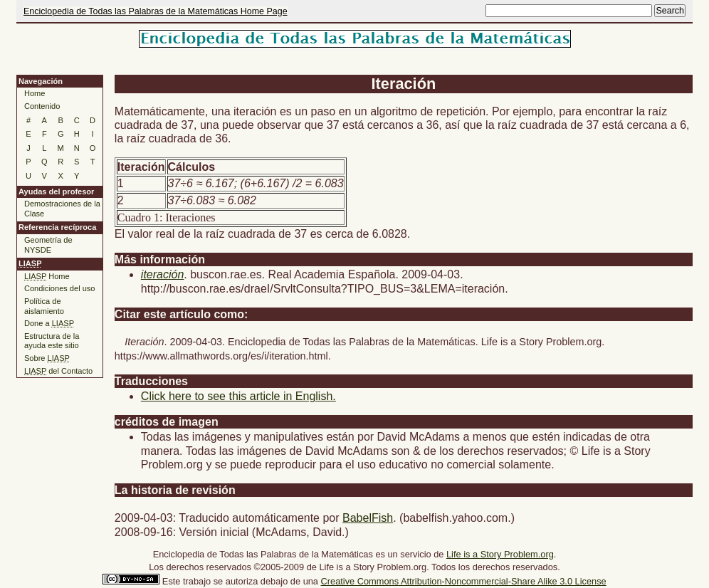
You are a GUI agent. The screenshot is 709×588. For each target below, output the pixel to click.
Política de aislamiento (44, 306)
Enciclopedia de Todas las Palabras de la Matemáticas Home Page (156, 11)
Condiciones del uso (60, 288)
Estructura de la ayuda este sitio (52, 341)
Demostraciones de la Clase (62, 209)
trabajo (197, 581)
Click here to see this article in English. (238, 396)
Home (35, 93)
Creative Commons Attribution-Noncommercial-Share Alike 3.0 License (464, 581)
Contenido (42, 106)
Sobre (47, 358)
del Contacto (58, 371)
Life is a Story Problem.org (500, 554)
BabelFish (368, 518)
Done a (49, 323)
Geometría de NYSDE (48, 245)
